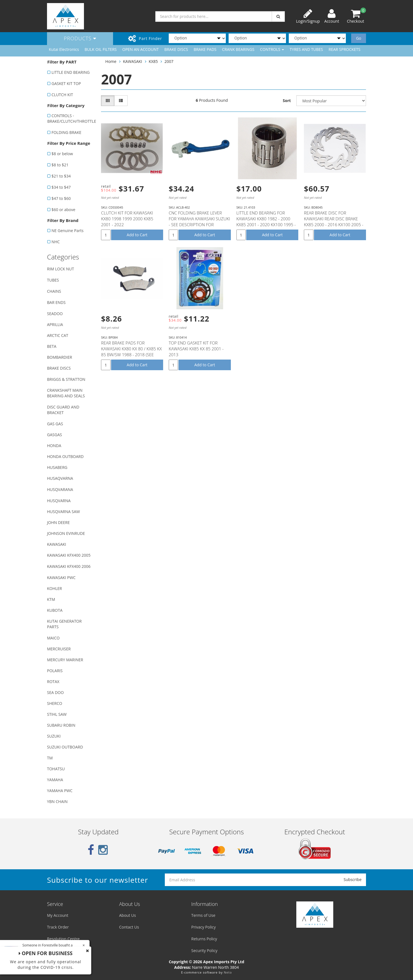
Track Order (58, 927)
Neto (228, 972)
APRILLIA (55, 324)
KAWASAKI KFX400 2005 (69, 555)
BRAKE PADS (205, 49)
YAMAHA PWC (60, 791)
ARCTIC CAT (58, 335)
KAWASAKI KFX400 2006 (69, 566)
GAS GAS (55, 424)
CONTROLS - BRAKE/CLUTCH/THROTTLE (71, 118)
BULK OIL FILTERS (101, 49)
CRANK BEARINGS (238, 49)
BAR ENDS (56, 302)
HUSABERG (57, 467)
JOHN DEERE (58, 522)
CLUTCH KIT (62, 95)
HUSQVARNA (59, 501)
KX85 (153, 61)
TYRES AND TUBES (306, 49)
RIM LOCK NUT (60, 269)
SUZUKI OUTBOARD (65, 747)
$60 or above (63, 210)
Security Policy (204, 951)
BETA (52, 346)
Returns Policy (204, 939)
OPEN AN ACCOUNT (140, 49)
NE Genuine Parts (67, 231)
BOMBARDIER (60, 357)
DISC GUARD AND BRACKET (63, 410)
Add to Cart (137, 235)
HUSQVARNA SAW (63, 512)
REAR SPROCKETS (344, 49)
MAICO (53, 638)
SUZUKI (54, 736)
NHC (56, 242)
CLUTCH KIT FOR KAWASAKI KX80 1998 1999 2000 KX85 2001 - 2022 (127, 219)
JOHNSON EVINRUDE (66, 533)
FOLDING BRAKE (66, 132)
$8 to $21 (60, 165)
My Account (58, 915)
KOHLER (55, 588)
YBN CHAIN (57, 801)
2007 (169, 61)
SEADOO (55, 314)
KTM (51, 599)
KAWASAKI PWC (61, 578)
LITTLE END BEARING (71, 72)
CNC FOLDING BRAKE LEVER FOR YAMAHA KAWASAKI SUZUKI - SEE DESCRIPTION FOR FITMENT (199, 222)
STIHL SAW (57, 714)
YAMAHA (55, 780)
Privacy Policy (204, 927)
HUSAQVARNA (60, 478)
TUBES (53, 280)
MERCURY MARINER (65, 660)
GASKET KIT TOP (66, 83)
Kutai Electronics (64, 49)
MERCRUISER (59, 649)
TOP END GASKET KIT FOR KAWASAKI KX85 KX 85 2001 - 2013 (196, 349)
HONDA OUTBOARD (65, 456)
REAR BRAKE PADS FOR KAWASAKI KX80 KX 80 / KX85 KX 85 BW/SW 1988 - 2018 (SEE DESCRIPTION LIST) (131, 352)
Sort (287, 101)
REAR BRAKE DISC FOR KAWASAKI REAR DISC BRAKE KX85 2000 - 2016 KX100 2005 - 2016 (334, 222)
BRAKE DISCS (176, 49)
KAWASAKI (57, 544)
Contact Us (129, 927)
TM (50, 758)
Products (80, 38)
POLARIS (55, 671)
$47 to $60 (61, 198)
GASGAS (54, 435)
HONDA (54, 446)
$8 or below (62, 154)
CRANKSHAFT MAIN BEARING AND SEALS (66, 393)
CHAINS (54, 291)
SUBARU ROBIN (61, 725)
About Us (128, 915)
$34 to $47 (61, 187)
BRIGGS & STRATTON (66, 379)
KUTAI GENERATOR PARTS (64, 624)
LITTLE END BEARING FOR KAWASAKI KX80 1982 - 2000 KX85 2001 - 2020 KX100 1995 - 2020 (266, 222)
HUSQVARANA (60, 489)
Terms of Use (203, 915)
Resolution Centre (63, 939)
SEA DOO (55, 692)
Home (111, 61)
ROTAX (53, 682)
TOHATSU (56, 769)
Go (359, 38)
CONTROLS (272, 49)
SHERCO (55, 703)
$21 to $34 (61, 176)
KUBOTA (55, 610)
